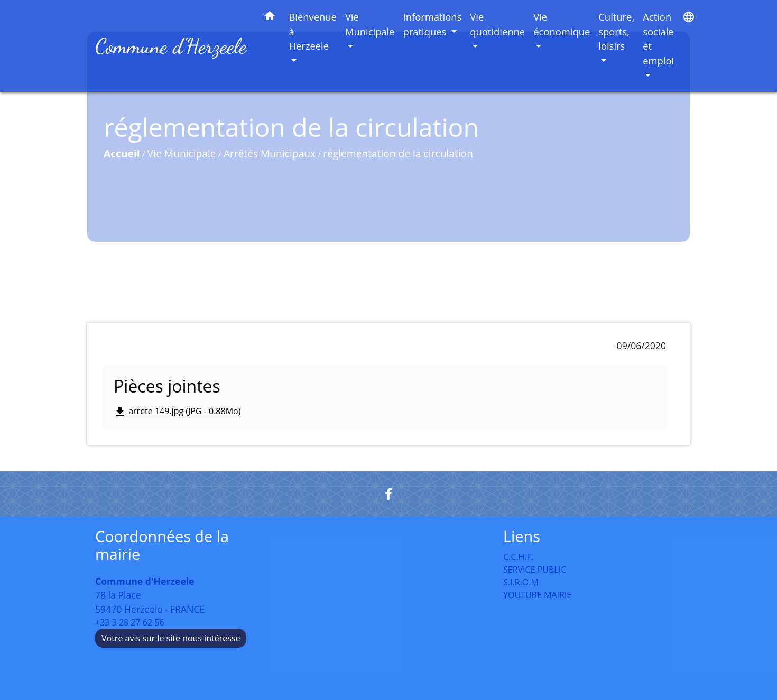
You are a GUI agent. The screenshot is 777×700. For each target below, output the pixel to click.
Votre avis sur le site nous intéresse (171, 638)
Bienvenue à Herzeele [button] (313, 31)
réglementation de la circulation (398, 153)
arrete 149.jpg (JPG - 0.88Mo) (177, 412)
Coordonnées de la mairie (162, 545)
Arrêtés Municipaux (270, 153)
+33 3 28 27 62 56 (130, 622)
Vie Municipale (182, 153)
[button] (270, 18)
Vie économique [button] (562, 24)
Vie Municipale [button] (370, 24)
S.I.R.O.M (521, 582)
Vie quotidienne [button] (497, 24)
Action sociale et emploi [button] (658, 39)
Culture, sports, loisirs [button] (616, 31)
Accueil (122, 153)
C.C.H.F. (518, 557)
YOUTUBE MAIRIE (537, 595)
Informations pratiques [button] (433, 24)
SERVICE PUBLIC (535, 570)
